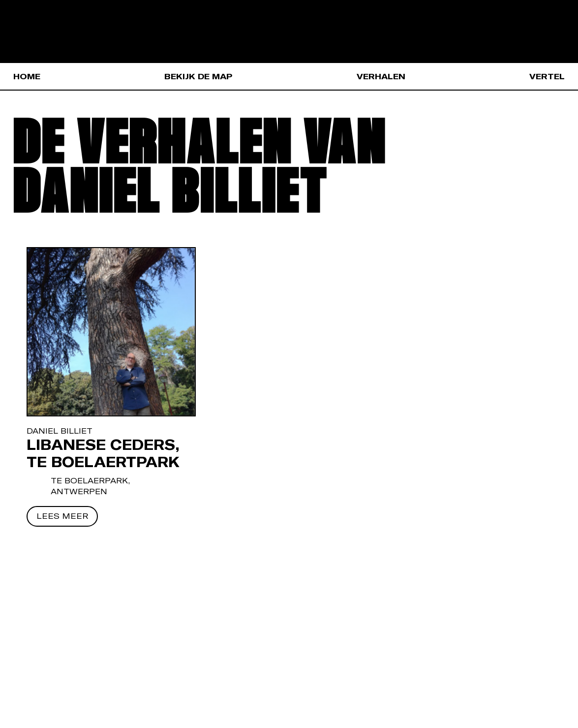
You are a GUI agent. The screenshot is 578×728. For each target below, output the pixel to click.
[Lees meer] (62, 516)
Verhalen (381, 76)
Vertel (547, 76)
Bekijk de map (198, 76)
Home (27, 76)
